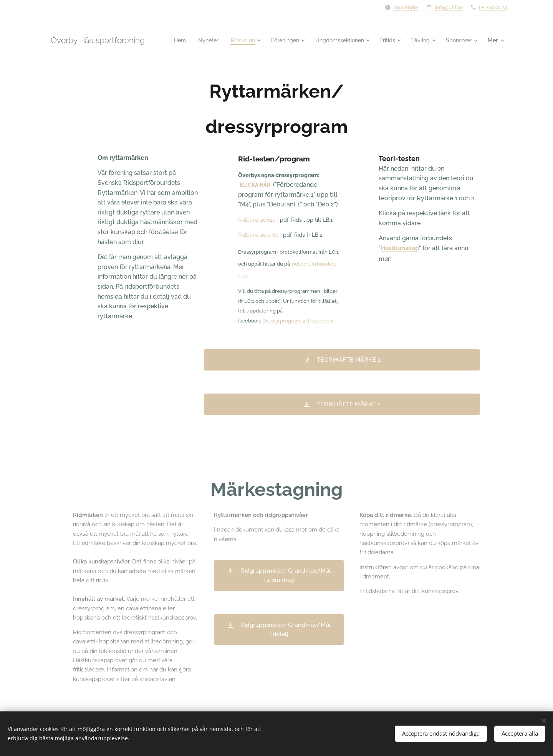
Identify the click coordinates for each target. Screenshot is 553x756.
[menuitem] (209, 40)
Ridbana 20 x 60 (258, 235)
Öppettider (406, 7)
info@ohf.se (449, 7)
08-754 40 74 (493, 7)
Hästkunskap (400, 248)
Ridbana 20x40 (257, 220)
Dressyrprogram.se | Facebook (298, 321)
